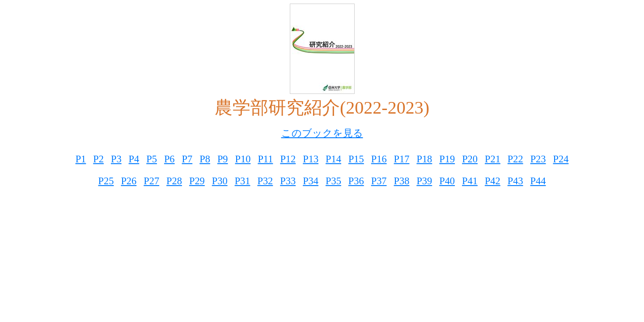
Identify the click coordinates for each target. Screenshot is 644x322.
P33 (288, 181)
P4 (134, 159)
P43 (515, 181)
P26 (129, 181)
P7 (187, 159)
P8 (205, 159)
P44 (538, 181)
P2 (98, 159)
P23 (538, 159)
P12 (288, 159)
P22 (515, 159)
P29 (197, 181)
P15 (356, 159)
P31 (243, 181)
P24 (561, 159)
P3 (116, 159)
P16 (379, 159)
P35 (333, 181)
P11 (265, 159)
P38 (402, 181)
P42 (493, 181)
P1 (81, 159)
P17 (402, 159)
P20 (470, 159)
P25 (106, 181)
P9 (223, 159)
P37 (379, 181)
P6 (169, 159)
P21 (493, 159)
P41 (470, 181)
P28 (174, 181)
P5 (152, 159)
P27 (151, 181)
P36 (356, 181)
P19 (447, 159)
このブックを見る (322, 133)
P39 (424, 181)
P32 (265, 181)
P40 (447, 181)
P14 (333, 159)
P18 (424, 159)
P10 (243, 159)
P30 (220, 181)
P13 (311, 159)
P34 (311, 181)
